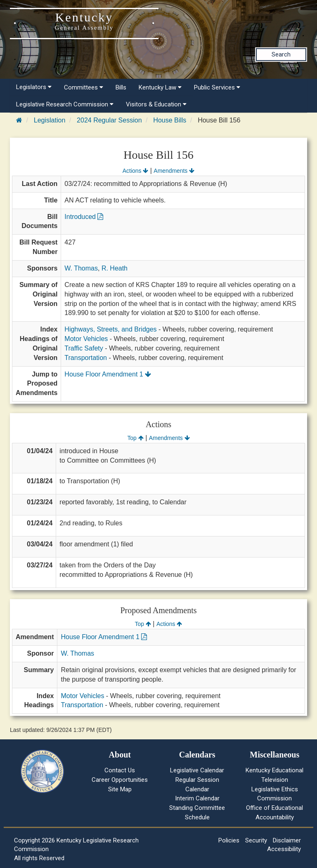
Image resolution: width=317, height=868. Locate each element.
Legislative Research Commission (65, 104)
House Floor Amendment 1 (108, 374)
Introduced (84, 217)
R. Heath (115, 268)
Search (281, 54)
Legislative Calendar (197, 770)
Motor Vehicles (86, 339)
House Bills (170, 120)
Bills (121, 87)
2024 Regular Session (109, 120)
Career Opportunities (120, 780)
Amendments (174, 171)
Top (135, 438)
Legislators (34, 87)
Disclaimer (287, 840)
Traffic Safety (84, 348)
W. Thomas (81, 268)
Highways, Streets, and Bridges (110, 329)
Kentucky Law (160, 87)
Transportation (86, 358)
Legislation (50, 120)
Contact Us (120, 770)
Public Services (217, 87)
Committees (84, 87)
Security (256, 840)
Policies (229, 840)
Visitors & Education (156, 104)
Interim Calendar (197, 798)
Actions (135, 171)
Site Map (120, 789)
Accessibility (284, 849)
